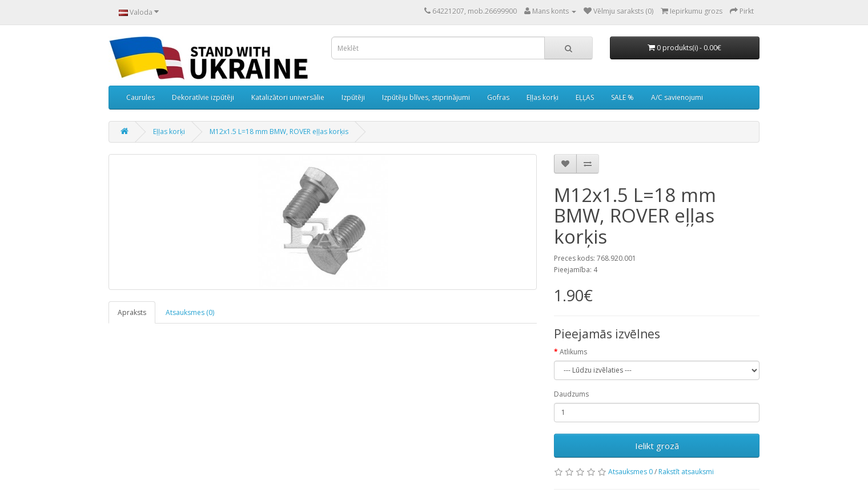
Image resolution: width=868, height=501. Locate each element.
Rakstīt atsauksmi (686, 472)
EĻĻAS (585, 97)
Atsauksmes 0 (631, 472)
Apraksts (132, 312)
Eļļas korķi (542, 97)
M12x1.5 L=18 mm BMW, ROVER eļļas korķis (279, 132)
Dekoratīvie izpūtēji (203, 97)
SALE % (622, 97)
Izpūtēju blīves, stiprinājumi (426, 97)
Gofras (498, 97)
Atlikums (573, 352)
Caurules (140, 97)
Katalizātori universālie (288, 97)
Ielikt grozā (657, 446)
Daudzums (571, 394)
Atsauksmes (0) (190, 312)
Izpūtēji (353, 97)
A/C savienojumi (677, 97)
